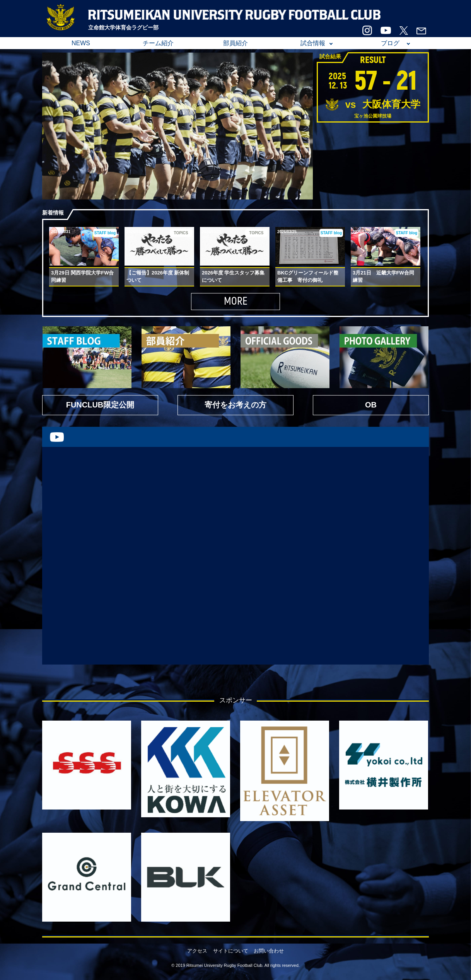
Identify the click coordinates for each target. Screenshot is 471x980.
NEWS (81, 43)
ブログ (390, 43)
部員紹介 (236, 43)
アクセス (197, 951)
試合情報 (313, 43)
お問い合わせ (269, 951)
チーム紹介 (158, 43)
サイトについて (231, 951)
